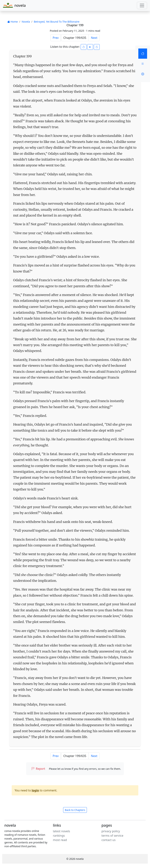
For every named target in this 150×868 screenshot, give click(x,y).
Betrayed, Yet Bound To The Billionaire (57, 22)
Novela (26, 22)
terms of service (112, 836)
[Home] (143, 54)
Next (94, 38)
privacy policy (111, 831)
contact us (108, 840)
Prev (56, 38)
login (35, 790)
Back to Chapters (75, 810)
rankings (59, 836)
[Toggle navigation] (142, 5)
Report (38, 769)
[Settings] (143, 74)
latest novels (61, 831)
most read (60, 840)
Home (12, 22)
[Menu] (143, 64)
